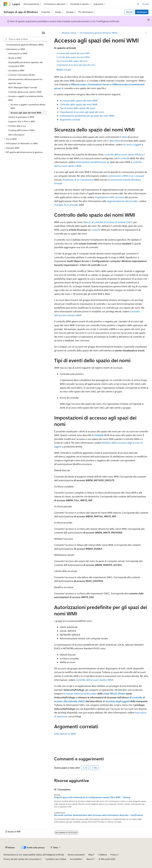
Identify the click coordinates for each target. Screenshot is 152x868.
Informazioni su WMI (65, 734)
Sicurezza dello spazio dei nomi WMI (73, 53)
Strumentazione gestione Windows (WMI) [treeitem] (25, 45)
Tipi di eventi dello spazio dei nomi (72, 61)
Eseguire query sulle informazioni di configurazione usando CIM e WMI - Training (92, 797)
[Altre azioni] (146, 33)
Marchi (90, 859)
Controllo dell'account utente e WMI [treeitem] (25, 92)
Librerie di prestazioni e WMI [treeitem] (21, 117)
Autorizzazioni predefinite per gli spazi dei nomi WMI (87, 116)
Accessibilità (75, 859)
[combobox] (25, 39)
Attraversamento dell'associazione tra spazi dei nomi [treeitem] (25, 81)
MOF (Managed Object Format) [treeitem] (23, 87)
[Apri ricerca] (138, 4)
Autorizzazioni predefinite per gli (93, 162)
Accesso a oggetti (132, 144)
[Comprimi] (43, 33)
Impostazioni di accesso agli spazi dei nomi (76, 65)
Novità (129, 12)
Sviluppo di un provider (66, 205)
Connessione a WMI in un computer (126, 176)
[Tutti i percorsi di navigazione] (57, 33)
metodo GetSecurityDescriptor (81, 693)
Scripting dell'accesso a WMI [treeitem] (21, 130)
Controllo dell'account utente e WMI (94, 680)
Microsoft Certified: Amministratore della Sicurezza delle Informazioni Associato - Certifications (99, 815)
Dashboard (142, 12)
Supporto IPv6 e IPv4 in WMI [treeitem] (22, 121)
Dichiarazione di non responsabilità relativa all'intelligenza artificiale (34, 855)
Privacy (114, 855)
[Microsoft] (5, 4)
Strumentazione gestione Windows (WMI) (98, 33)
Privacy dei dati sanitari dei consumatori (22, 859)
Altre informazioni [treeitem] (16, 135)
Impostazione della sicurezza (110, 197)
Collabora (103, 855)
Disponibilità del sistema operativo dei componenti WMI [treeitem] (25, 64)
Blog (90, 855)
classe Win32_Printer (114, 693)
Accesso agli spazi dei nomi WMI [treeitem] (26, 113)
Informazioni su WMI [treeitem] (18, 53)
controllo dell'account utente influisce (124, 154)
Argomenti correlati (70, 119)
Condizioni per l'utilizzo (56, 859)
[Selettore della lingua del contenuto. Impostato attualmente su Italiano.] (10, 848)
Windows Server (69, 33)
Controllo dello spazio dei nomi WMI (73, 57)
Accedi (145, 4)
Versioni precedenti (76, 855)
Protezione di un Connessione (78, 180)
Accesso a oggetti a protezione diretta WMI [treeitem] (28, 106)
